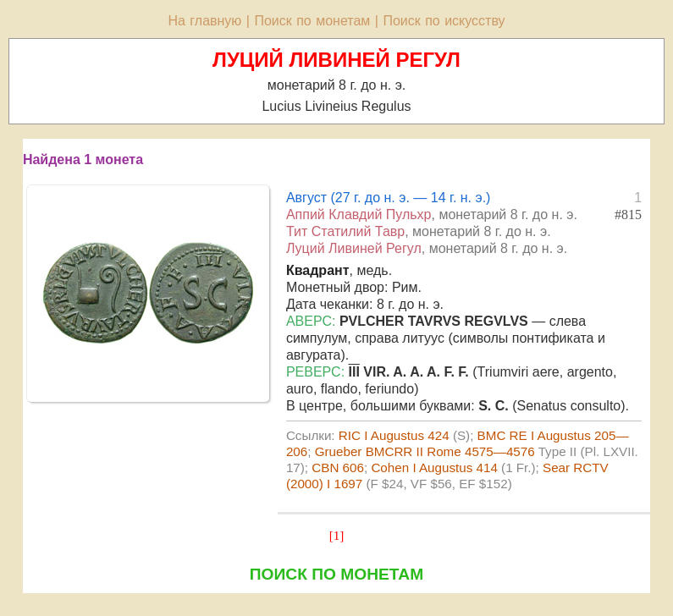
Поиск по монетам (312, 21)
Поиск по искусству (444, 21)
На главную (204, 21)
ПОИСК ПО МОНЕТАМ (336, 574)
